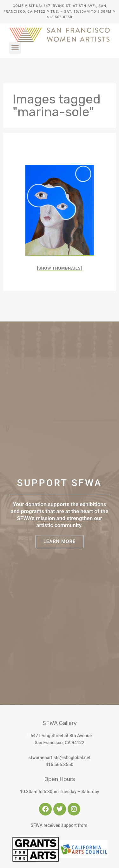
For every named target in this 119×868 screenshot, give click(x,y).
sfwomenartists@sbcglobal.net (60, 758)
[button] (15, 48)
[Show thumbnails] (60, 268)
